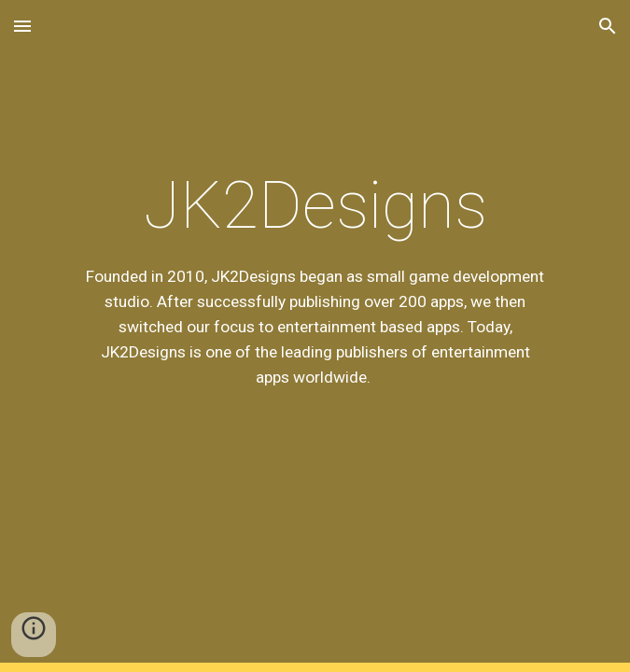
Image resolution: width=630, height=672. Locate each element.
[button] (22, 26)
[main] (315, 336)
